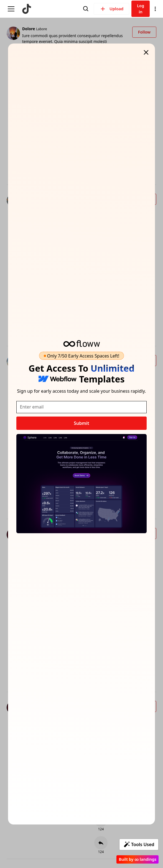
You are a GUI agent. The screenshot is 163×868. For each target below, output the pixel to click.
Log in (141, 9)
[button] (155, 9)
